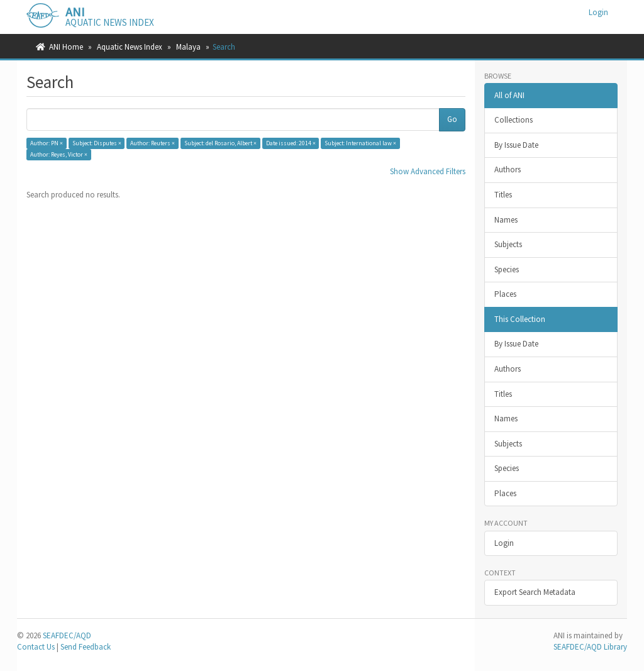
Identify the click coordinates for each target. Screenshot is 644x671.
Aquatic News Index (130, 47)
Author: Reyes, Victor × (59, 154)
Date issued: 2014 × (291, 143)
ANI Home (66, 47)
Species (507, 269)
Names (506, 220)
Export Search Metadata (535, 592)
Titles (503, 195)
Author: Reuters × (153, 143)
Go (452, 119)
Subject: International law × (360, 143)
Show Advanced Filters (428, 171)
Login (504, 543)
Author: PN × (47, 143)
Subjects (508, 244)
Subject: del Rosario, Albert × (220, 143)
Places (505, 294)
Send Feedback (86, 647)
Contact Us (36, 647)
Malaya (188, 47)
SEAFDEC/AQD (67, 635)
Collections (514, 120)
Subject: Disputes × (97, 143)
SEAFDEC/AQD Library (590, 647)
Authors (508, 169)
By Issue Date (516, 145)
